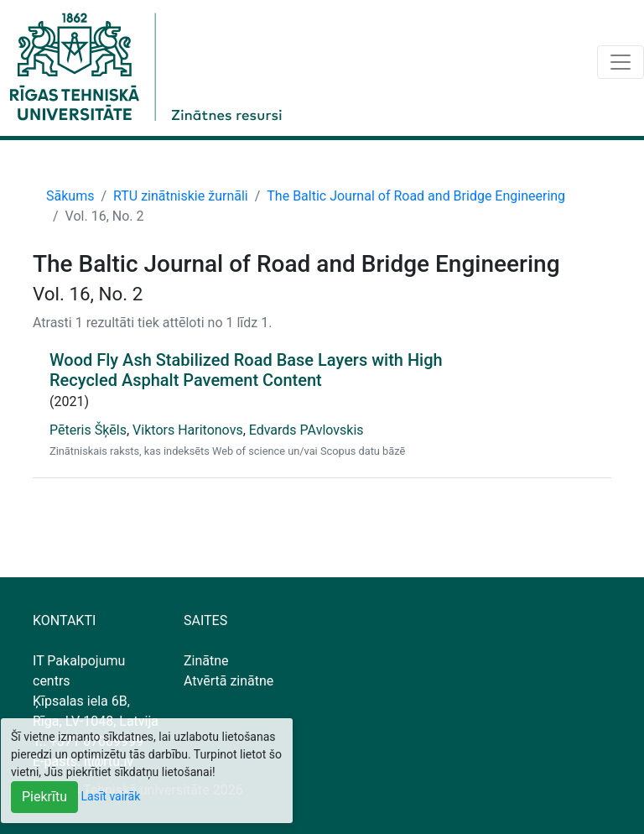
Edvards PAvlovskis (306, 430)
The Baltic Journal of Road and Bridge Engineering (416, 196)
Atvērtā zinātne (229, 681)
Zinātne (206, 661)
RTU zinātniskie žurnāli (181, 196)
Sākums (70, 196)
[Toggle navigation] (621, 62)
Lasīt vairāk (111, 796)
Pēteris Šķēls (88, 430)
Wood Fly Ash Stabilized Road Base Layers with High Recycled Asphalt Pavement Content (246, 370)
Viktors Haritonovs (188, 430)
